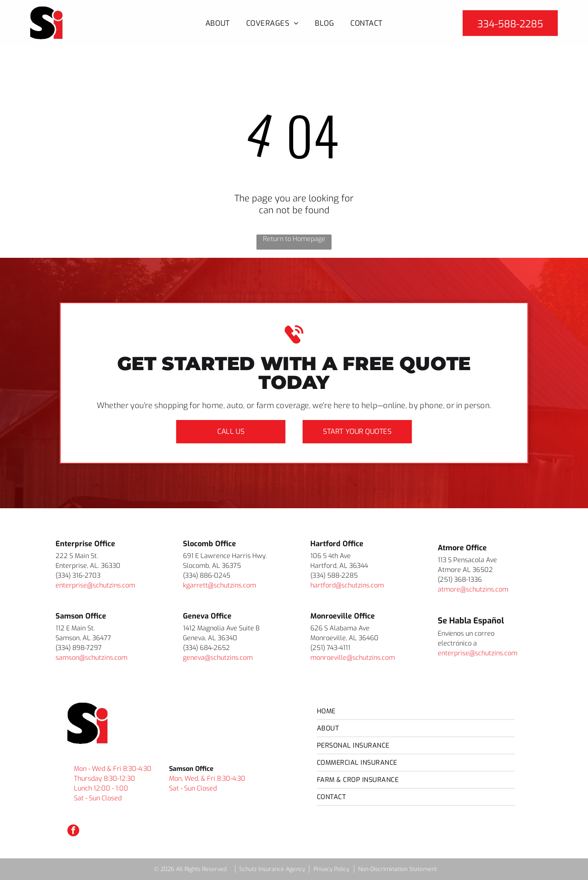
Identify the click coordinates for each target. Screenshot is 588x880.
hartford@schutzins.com (347, 585)
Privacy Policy (331, 869)
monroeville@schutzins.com (353, 658)
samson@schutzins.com (91, 658)
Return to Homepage (294, 239)
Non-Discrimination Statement (398, 869)
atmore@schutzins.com (473, 589)
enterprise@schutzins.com (95, 585)
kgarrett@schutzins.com (219, 585)
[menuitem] (218, 23)
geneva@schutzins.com (218, 658)
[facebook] (73, 831)
